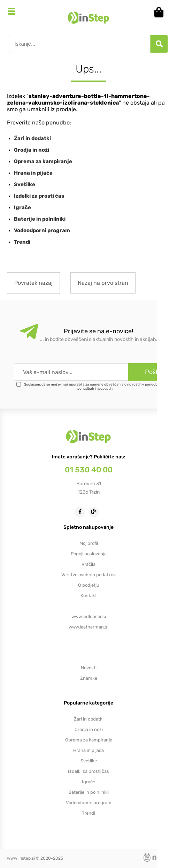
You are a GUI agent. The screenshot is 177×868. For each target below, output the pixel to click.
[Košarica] (161, 12)
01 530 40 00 (89, 470)
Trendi (22, 242)
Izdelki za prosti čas (39, 196)
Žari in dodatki (32, 138)
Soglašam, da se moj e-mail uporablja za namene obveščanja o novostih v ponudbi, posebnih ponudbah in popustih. (99, 387)
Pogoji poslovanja (89, 554)
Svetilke (25, 184)
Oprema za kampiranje (43, 161)
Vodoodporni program (42, 230)
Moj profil (89, 543)
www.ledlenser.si (89, 616)
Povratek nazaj (33, 283)
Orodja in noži (32, 150)
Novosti (89, 668)
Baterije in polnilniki (40, 219)
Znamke (89, 678)
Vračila (88, 564)
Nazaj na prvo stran (103, 283)
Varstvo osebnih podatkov (88, 575)
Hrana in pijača (33, 173)
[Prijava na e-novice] (153, 372)
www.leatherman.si (88, 627)
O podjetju (89, 585)
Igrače (22, 207)
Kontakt (89, 596)
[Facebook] (82, 512)
